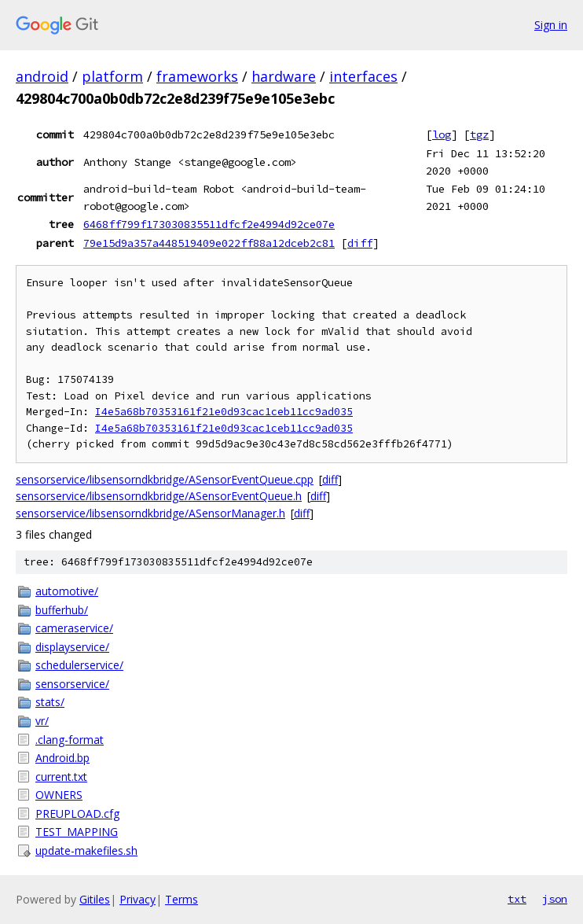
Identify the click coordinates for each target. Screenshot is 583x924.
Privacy (137, 899)
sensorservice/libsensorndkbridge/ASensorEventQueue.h (159, 496)
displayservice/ (72, 647)
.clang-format (70, 740)
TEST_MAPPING (77, 832)
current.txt (61, 777)
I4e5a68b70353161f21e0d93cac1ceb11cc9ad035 (224, 412)
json (555, 899)
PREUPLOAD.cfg (77, 814)
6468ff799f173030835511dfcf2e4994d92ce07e (209, 224)
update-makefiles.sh (86, 850)
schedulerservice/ (79, 665)
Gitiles (95, 899)
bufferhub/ (62, 610)
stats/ (50, 702)
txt (517, 899)
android (42, 76)
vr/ (42, 721)
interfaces (363, 76)
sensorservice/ (72, 684)
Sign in (551, 25)
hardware (284, 76)
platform (112, 76)
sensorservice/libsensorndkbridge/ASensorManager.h (150, 513)
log (442, 134)
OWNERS (59, 795)
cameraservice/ (74, 628)
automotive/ (67, 591)
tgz (479, 134)
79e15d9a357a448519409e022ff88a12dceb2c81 (209, 243)
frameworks (197, 76)
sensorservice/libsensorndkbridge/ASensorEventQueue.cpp (165, 479)
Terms (181, 899)
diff (360, 243)
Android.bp (62, 758)
